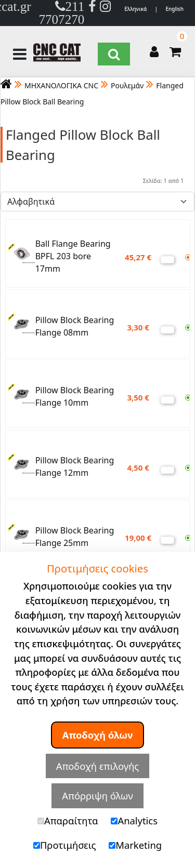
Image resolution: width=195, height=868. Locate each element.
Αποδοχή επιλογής (98, 766)
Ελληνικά (135, 9)
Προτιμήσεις (65, 845)
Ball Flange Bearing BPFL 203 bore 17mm (73, 256)
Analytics (134, 820)
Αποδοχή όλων (98, 735)
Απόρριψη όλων (97, 796)
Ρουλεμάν (127, 85)
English (174, 9)
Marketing (135, 845)
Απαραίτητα (68, 820)
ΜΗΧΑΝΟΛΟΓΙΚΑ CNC (61, 85)
